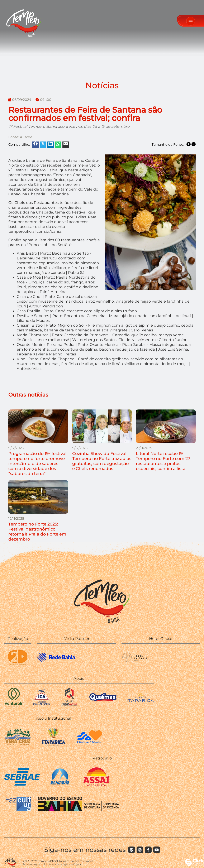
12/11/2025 (16, 519)
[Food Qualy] (70, 705)
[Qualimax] (103, 705)
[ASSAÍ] (96, 785)
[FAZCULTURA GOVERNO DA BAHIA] (63, 811)
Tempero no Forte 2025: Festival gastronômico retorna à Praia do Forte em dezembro (37, 532)
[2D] (18, 665)
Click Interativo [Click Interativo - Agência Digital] (62, 864)
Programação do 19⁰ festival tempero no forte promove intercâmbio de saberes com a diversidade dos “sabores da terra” (37, 464)
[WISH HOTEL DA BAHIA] (135, 665)
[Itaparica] (54, 745)
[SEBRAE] (22, 785)
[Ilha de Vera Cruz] (18, 745)
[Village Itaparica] (140, 701)
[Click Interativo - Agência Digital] (195, 865)
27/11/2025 (144, 448)
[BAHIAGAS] (60, 785)
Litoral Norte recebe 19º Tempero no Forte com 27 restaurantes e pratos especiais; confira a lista (163, 461)
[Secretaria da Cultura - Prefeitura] (90, 745)
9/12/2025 (16, 448)
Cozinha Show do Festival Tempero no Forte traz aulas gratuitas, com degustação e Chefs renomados (102, 461)
